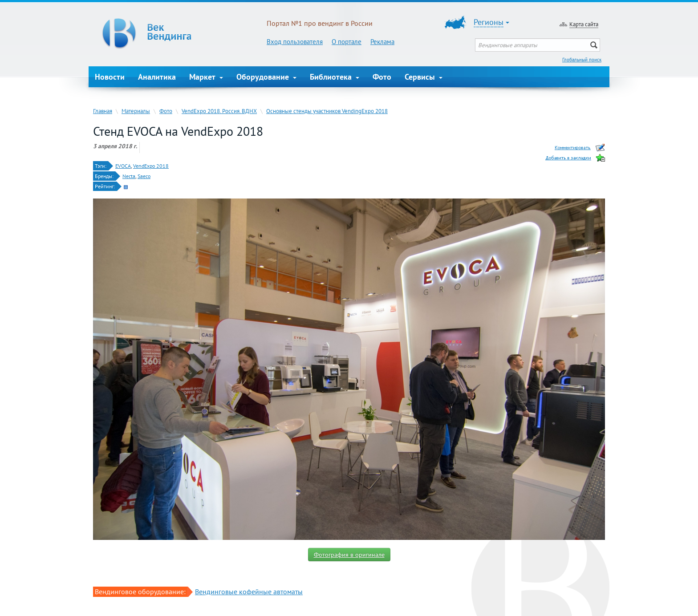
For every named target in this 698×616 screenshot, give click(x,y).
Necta (129, 176)
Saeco (144, 176)
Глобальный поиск (582, 60)
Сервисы (424, 77)
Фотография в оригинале (349, 555)
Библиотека (335, 77)
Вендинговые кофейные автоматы (249, 592)
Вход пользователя (295, 42)
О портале (347, 42)
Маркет (206, 77)
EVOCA (123, 166)
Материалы (136, 111)
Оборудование (266, 77)
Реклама (382, 42)
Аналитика (157, 77)
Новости (110, 77)
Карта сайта (584, 24)
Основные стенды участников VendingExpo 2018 (327, 111)
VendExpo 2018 (151, 166)
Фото (382, 77)
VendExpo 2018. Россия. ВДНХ (219, 111)
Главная (103, 111)
